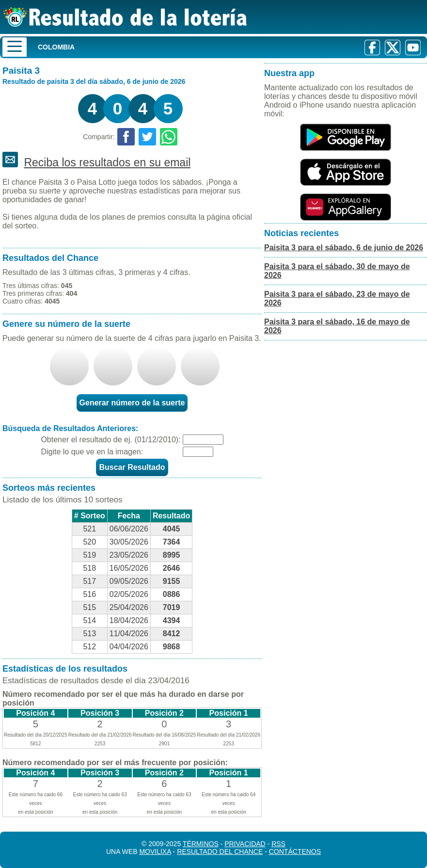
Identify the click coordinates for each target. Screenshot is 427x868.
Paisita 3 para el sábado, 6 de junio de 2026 (344, 248)
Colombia (56, 47)
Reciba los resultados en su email (107, 162)
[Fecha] (203, 440)
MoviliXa (155, 852)
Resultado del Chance (220, 852)
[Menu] (15, 47)
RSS (278, 844)
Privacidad (245, 844)
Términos (201, 844)
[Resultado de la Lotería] (125, 17)
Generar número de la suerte (132, 403)
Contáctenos (295, 852)
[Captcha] (198, 452)
